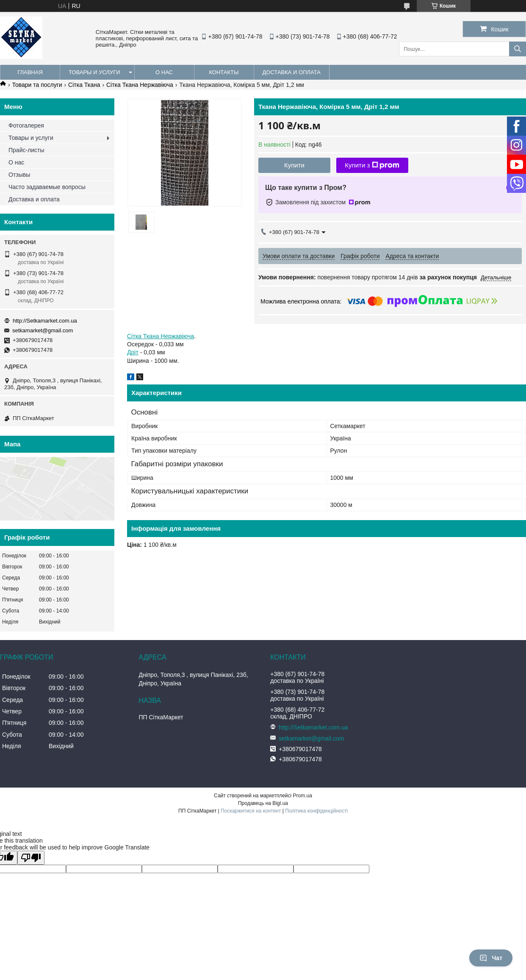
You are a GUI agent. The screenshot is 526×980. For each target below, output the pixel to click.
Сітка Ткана (84, 85)
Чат (491, 958)
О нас (164, 72)
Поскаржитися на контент (251, 811)
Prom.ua (303, 796)
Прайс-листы (26, 150)
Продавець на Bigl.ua (263, 803)
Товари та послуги (37, 85)
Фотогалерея (26, 125)
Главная (30, 72)
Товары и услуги (94, 72)
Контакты (224, 72)
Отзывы (19, 175)
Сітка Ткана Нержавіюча (140, 85)
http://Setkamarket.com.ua (45, 321)
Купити (294, 165)
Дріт (133, 352)
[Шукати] (518, 49)
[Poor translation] (31, 858)
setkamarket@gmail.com (43, 330)
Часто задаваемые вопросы (47, 187)
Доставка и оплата (292, 72)
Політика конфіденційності (316, 811)
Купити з (372, 165)
